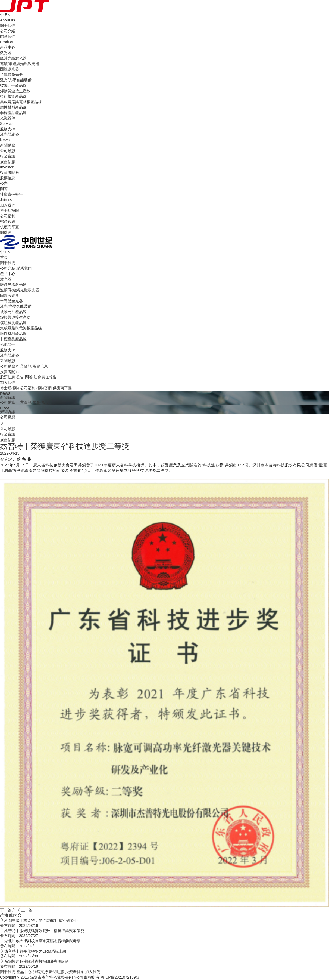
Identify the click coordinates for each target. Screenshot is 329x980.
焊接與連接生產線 (15, 91)
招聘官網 (8, 221)
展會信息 (8, 162)
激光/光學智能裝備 (16, 80)
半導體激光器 (11, 75)
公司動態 (8, 151)
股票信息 (8, 178)
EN (7, 15)
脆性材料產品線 (13, 107)
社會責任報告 (11, 194)
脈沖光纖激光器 (13, 58)
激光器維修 (10, 134)
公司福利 (8, 216)
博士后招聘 (10, 211)
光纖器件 (8, 118)
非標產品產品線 (13, 113)
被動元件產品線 (13, 85)
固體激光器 (10, 69)
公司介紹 (8, 31)
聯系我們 (8, 36)
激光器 (6, 53)
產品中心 (8, 274)
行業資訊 (8, 156)
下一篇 (8, 910)
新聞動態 (8, 361)
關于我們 (8, 263)
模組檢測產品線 (13, 96)
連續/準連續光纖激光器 (20, 64)
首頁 (4, 257)
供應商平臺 (10, 227)
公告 (4, 183)
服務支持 (8, 350)
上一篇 (25, 910)
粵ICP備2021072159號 (120, 977)
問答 (4, 189)
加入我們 (8, 383)
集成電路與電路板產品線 (21, 102)
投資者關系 (10, 372)
